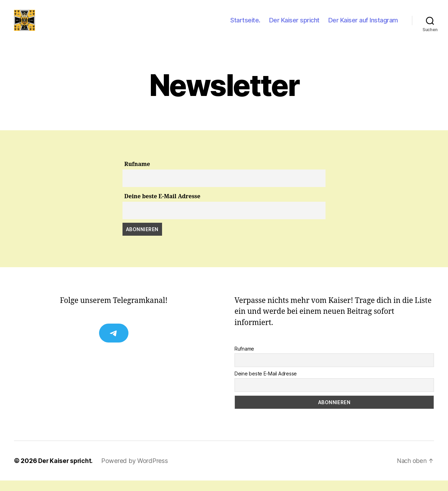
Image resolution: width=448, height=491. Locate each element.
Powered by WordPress (136, 471)
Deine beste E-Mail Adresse (162, 207)
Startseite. (245, 25)
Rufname (137, 175)
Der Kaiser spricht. (66, 471)
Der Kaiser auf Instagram (363, 25)
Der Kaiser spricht (294, 25)
